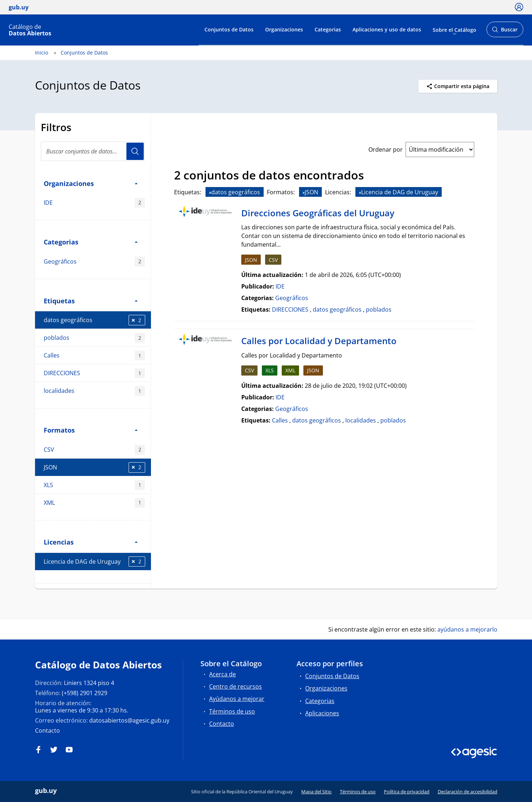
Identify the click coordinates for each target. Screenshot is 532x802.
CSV (94, 450)
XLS (94, 485)
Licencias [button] (91, 542)
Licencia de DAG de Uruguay (94, 562)
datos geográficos (94, 320)
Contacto (47, 731)
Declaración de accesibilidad (468, 792)
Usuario (135, 151)
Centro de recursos (235, 686)
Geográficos (94, 262)
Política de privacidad (407, 792)
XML (94, 503)
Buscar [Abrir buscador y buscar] (505, 32)
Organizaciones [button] (91, 183)
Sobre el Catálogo (455, 29)
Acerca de (222, 674)
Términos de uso (232, 711)
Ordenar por (386, 149)
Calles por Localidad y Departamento (319, 341)
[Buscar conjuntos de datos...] (93, 151)
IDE (94, 203)
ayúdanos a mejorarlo (467, 629)
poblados (94, 338)
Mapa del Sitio (316, 792)
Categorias (328, 29)
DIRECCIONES (94, 373)
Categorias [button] (91, 242)
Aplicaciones (322, 713)
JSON (94, 467)
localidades (94, 391)
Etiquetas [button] (91, 301)
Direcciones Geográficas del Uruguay (318, 213)
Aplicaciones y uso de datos (387, 29)
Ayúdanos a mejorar (237, 699)
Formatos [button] (91, 430)
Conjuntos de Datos (229, 29)
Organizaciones (284, 29)
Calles (94, 356)
